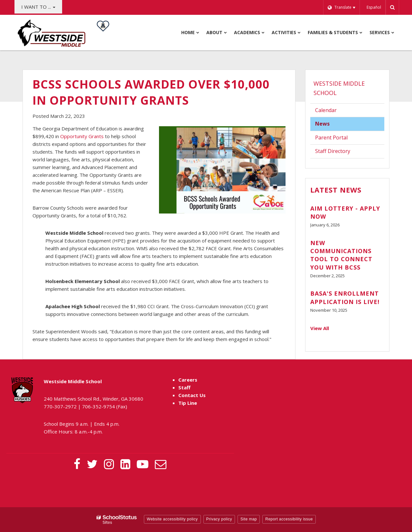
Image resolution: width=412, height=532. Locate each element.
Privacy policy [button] (219, 519)
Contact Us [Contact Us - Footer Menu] (192, 395)
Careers (188, 380)
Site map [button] (249, 519)
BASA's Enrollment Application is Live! (345, 297)
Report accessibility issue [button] (289, 519)
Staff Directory (333, 151)
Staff (184, 387)
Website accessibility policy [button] (172, 519)
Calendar (326, 110)
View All (320, 328)
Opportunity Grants (82, 136)
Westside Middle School (339, 88)
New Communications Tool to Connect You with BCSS (341, 255)
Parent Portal (341, 139)
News (322, 124)
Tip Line (188, 403)
